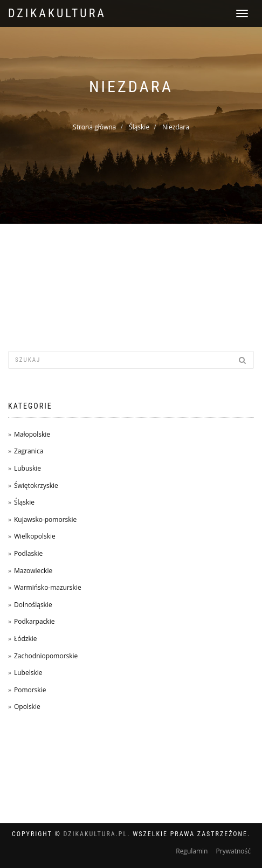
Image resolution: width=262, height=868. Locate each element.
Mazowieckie (33, 571)
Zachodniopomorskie (46, 656)
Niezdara (176, 127)
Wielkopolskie (35, 536)
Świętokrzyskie (36, 485)
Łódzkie (26, 639)
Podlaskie (28, 553)
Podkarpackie (35, 621)
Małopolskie (32, 434)
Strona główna (94, 127)
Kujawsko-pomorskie (45, 519)
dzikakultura (57, 13)
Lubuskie (27, 468)
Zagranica (29, 451)
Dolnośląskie (33, 605)
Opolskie (27, 707)
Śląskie (139, 127)
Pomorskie (30, 690)
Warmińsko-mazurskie (48, 587)
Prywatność (233, 851)
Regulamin (192, 851)
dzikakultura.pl (96, 834)
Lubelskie (28, 673)
